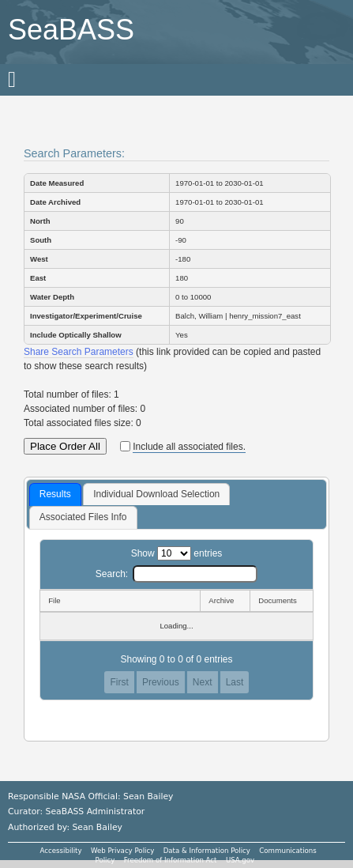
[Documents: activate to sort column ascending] (282, 601)
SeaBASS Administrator (96, 811)
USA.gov (240, 860)
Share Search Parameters (79, 352)
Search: (176, 574)
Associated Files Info (83, 517)
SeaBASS (71, 30)
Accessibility (61, 851)
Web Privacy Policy (122, 851)
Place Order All (65, 446)
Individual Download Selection (156, 494)
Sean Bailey (97, 827)
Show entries (177, 553)
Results (55, 494)
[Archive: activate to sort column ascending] (225, 601)
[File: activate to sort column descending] (120, 601)
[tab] (55, 495)
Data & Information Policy (207, 851)
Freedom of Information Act (171, 860)
